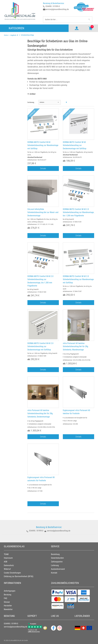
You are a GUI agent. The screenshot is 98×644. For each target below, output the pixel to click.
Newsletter (8, 609)
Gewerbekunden (57, 558)
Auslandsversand (58, 569)
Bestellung (55, 554)
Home (6, 35)
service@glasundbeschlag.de (57, 9)
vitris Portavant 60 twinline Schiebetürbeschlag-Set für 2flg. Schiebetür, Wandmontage (76, 346)
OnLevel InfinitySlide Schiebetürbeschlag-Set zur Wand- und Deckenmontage (43, 212)
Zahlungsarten (57, 562)
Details (43, 168)
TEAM (6, 554)
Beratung (8, 595)
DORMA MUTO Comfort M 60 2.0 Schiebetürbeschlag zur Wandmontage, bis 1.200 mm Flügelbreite (78, 212)
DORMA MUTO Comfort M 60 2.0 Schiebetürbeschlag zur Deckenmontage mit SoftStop (40, 346)
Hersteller (8, 606)
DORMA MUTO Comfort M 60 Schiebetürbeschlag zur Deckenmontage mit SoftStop (75, 145)
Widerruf (7, 569)
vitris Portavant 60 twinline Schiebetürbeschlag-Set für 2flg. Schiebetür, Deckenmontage (40, 414)
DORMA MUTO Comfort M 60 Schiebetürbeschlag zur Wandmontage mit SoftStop (43, 145)
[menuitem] (6, 35)
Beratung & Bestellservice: (54, 3)
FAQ (5, 598)
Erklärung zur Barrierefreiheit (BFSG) (19, 576)
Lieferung (55, 565)
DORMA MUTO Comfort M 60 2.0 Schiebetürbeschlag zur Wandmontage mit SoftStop (78, 279)
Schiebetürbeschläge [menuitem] (27, 35)
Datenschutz (9, 565)
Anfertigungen (10, 591)
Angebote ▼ (14, 35)
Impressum (8, 558)
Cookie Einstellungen (12, 573)
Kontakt (54, 573)
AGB (6, 562)
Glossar (7, 602)
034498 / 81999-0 (53, 6)
